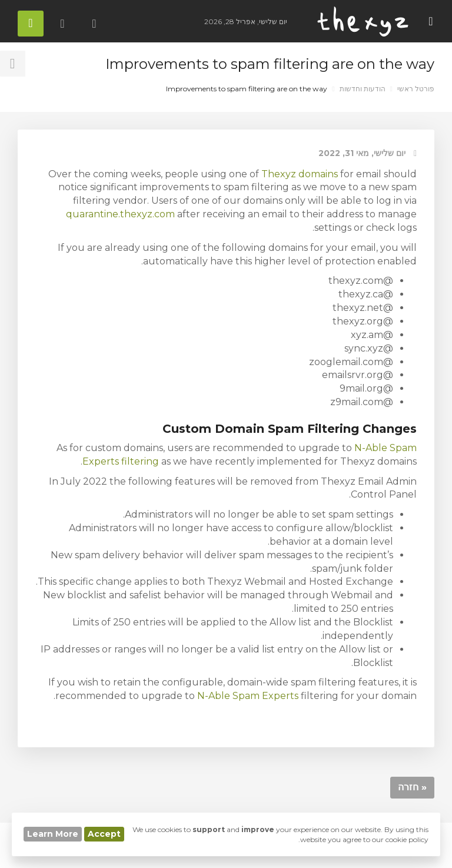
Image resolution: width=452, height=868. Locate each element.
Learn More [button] (53, 834)
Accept (104, 834)
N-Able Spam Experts (248, 696)
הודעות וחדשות (363, 89)
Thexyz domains (300, 174)
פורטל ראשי (416, 89)
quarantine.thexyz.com (120, 214)
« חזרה (412, 787)
